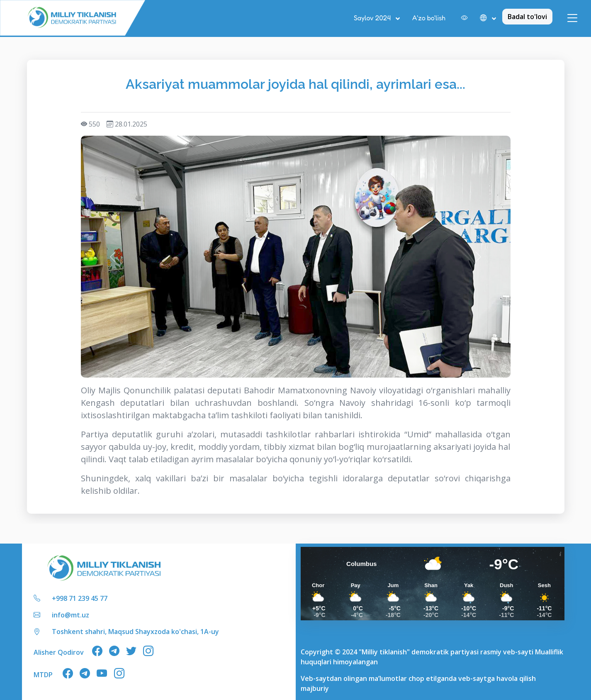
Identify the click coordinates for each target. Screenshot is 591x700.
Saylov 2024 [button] (373, 18)
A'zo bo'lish (429, 18)
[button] (488, 18)
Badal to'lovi (527, 17)
